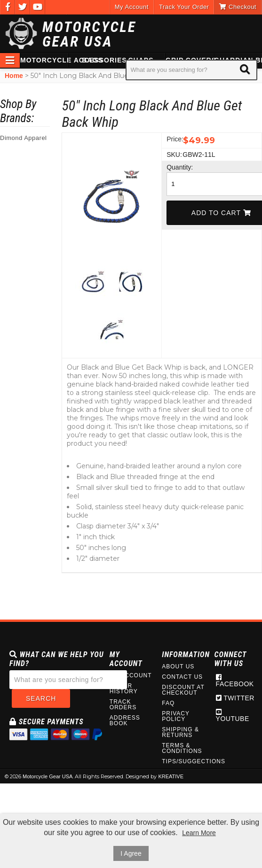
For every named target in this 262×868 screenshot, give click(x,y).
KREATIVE (171, 776)
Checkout (238, 7)
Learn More (199, 833)
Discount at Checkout (183, 690)
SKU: (174, 155)
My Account (132, 7)
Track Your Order (184, 7)
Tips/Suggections (183, 761)
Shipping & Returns (180, 732)
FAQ (168, 703)
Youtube (233, 716)
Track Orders (123, 705)
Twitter (235, 698)
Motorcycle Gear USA (89, 34)
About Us (178, 666)
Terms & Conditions (182, 748)
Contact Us (182, 677)
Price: (174, 139)
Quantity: (174, 167)
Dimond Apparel (24, 138)
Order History (124, 689)
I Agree (131, 853)
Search (41, 698)
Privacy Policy (176, 716)
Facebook (235, 681)
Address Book (125, 721)
